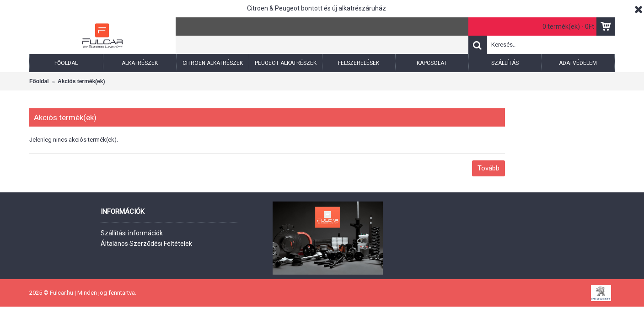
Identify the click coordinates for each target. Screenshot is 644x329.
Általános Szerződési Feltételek (146, 244)
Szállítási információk (132, 233)
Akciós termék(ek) (81, 81)
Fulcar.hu (61, 293)
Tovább (488, 168)
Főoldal (39, 81)
